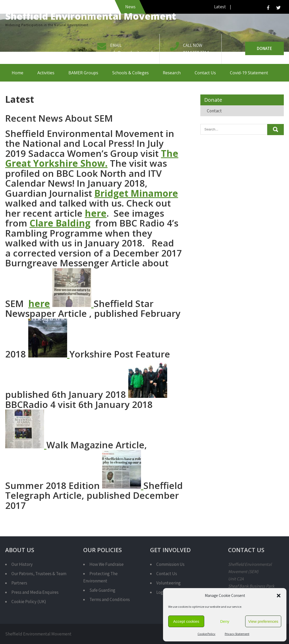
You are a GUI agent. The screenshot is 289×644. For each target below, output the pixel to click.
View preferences (263, 621)
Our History (22, 564)
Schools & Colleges (131, 73)
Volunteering (168, 583)
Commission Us (170, 564)
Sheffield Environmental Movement (91, 16)
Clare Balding (60, 223)
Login (161, 592)
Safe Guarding (102, 590)
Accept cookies (186, 621)
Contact (214, 111)
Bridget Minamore (136, 193)
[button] (279, 596)
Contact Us (205, 73)
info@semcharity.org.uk (132, 53)
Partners (19, 583)
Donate (265, 48)
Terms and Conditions (110, 599)
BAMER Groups (83, 73)
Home (17, 73)
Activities (46, 73)
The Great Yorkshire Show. (92, 158)
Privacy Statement (237, 634)
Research (172, 73)
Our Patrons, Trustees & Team (39, 574)
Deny (225, 621)
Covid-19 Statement (249, 73)
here (96, 213)
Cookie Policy (206, 634)
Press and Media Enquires (35, 592)
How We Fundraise (107, 564)
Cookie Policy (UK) (29, 602)
